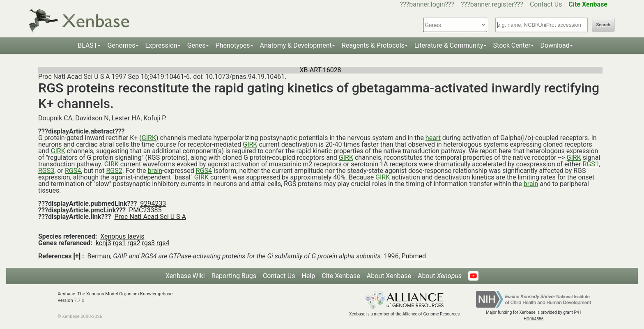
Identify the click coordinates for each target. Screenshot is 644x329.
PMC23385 (145, 210)
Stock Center (512, 45)
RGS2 (114, 171)
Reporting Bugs (234, 276)
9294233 (153, 204)
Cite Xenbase (341, 276)
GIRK (149, 138)
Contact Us (546, 4)
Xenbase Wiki (185, 276)
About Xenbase (389, 276)
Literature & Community (449, 45)
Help (308, 276)
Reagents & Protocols (373, 45)
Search (603, 25)
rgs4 (163, 243)
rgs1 (120, 243)
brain (155, 171)
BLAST (87, 45)
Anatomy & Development (296, 45)
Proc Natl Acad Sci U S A (150, 217)
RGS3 (46, 171)
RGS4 (73, 171)
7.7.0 (79, 300)
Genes (197, 45)
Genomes (121, 45)
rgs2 (134, 243)
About (440, 276)
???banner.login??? (427, 4)
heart (433, 138)
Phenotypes (233, 45)
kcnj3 (103, 243)
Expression (161, 45)
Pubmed (414, 256)
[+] (77, 256)
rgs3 (149, 243)
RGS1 (590, 164)
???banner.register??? (492, 4)
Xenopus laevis (122, 236)
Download (555, 45)
